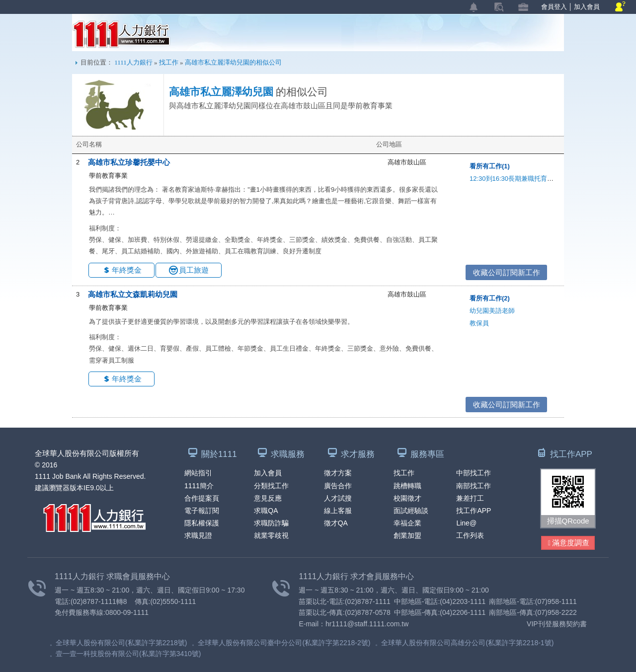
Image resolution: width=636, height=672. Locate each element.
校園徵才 (407, 498)
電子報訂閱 (202, 511)
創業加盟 (407, 535)
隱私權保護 (202, 523)
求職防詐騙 (271, 523)
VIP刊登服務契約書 (557, 624)
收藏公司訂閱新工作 (507, 272)
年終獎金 (127, 270)
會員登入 (554, 7)
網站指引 (198, 473)
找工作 (169, 62)
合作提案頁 (202, 498)
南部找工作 (474, 486)
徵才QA (336, 523)
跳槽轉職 (407, 486)
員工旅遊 (194, 270)
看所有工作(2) (490, 298)
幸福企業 (407, 523)
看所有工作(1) (490, 166)
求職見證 (198, 535)
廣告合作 (338, 486)
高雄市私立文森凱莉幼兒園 (133, 294)
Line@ (466, 523)
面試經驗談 (411, 511)
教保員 (479, 323)
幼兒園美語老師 (492, 311)
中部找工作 (474, 473)
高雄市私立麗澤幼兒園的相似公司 (233, 62)
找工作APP (474, 511)
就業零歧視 (271, 535)
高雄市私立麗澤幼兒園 (221, 92)
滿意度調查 (569, 543)
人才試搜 (338, 498)
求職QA (266, 511)
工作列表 (470, 535)
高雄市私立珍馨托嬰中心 (129, 162)
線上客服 (338, 511)
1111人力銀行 (121, 34)
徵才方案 (338, 473)
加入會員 (587, 7)
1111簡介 (199, 486)
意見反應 (268, 498)
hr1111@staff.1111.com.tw (367, 624)
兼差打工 (470, 498)
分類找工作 (271, 486)
